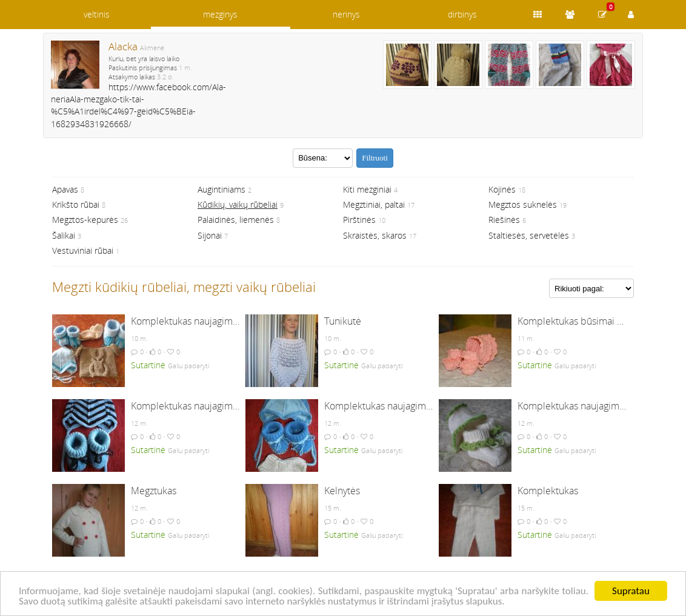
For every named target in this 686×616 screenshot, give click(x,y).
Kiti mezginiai (367, 189)
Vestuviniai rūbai (83, 250)
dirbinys (462, 14)
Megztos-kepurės (85, 220)
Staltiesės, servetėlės (529, 235)
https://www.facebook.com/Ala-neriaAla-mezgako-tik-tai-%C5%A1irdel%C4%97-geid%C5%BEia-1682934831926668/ (138, 105)
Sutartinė (148, 365)
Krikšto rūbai (76, 204)
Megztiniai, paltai (374, 204)
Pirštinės (359, 220)
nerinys (346, 14)
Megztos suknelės (523, 204)
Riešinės (504, 220)
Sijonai (210, 235)
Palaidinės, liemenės (236, 220)
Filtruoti (375, 158)
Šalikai (64, 235)
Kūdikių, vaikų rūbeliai (238, 204)
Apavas (65, 189)
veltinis (97, 14)
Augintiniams (221, 189)
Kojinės (502, 189)
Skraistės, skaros (375, 235)
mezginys (220, 14)
